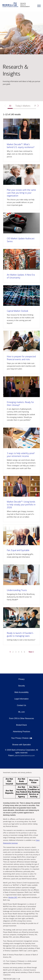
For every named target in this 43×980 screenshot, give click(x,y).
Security (22, 686)
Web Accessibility (21, 692)
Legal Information (22, 699)
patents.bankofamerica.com (25, 756)
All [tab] (10, 106)
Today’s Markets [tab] (23, 106)
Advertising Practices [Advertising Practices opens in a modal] (21, 732)
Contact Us (21, 705)
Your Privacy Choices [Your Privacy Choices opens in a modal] (20, 738)
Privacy (21, 679)
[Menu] (39, 6)
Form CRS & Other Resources (21, 718)
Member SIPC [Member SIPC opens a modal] (13, 897)
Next (31, 652)
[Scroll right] (38, 106)
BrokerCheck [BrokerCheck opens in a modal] (21, 725)
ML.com (21, 712)
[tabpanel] (21, 385)
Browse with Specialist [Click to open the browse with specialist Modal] (21, 745)
